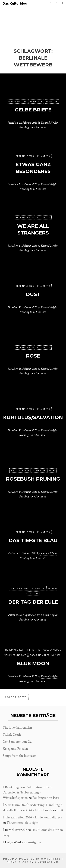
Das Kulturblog (15, 4)
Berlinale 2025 (25, 532)
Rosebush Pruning (33, 479)
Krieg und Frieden (15, 749)
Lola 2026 (52, 101)
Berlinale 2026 (17, 101)
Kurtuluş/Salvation (33, 417)
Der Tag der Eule (33, 602)
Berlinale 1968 (19, 588)
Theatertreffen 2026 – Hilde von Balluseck (34, 817)
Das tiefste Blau (33, 540)
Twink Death (12, 735)
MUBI (52, 471)
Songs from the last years (19, 756)
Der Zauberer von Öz (17, 742)
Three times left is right (22, 823)
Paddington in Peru (46, 798)
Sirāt (60, 810)
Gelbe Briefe (33, 110)
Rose (33, 356)
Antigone (34, 842)
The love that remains (18, 728)
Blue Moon (33, 663)
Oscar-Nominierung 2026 (45, 655)
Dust (33, 294)
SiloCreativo (47, 862)
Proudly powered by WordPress (32, 859)
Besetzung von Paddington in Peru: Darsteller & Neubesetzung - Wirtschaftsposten (28, 792)
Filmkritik (36, 101)
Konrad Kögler (49, 123)
